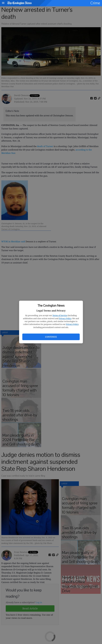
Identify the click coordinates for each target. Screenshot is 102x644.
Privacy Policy (65, 318)
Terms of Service (60, 315)
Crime (95, 3)
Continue (51, 337)
